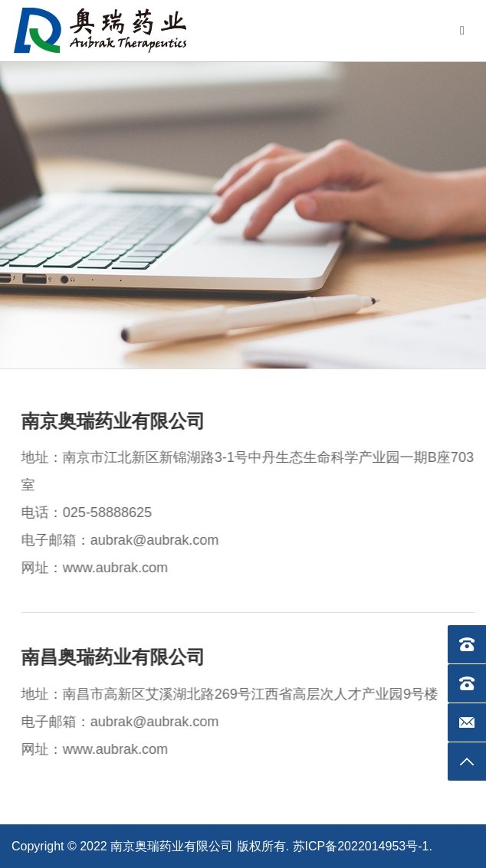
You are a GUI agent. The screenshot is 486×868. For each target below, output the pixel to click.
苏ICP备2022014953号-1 (361, 846)
